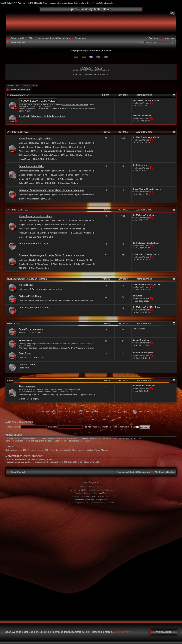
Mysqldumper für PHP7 (68, 395)
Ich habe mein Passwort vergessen (101, 427)
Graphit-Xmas (59, 143)
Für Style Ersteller (38, 300)
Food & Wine (77, 155)
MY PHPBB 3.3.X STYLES (17, 132)
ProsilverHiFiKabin (73, 151)
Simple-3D (85, 143)
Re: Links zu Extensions (144, 386)
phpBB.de (103, 493)
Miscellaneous (26, 285)
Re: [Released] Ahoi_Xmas (145, 215)
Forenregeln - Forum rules (38, 101)
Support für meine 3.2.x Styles (34, 243)
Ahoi (64, 147)
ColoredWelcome (50, 155)
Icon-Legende (91, 482)
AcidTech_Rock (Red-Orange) (34, 308)
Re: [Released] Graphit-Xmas (146, 243)
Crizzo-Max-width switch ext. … (147, 189)
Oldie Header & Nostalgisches (146, 284)
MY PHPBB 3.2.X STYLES (17, 210)
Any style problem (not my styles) (46, 289)
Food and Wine (33, 237)
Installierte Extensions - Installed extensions (42, 116)
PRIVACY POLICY (66, 109)
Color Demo (25, 353)
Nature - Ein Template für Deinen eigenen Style (71, 300)
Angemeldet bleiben (129, 427)
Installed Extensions (142, 116)
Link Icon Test (37, 358)
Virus (64, 155)
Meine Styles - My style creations (36, 138)
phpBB (35, 399)
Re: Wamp (137, 296)
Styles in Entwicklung (30, 296)
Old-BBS (48, 237)
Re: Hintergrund (140, 165)
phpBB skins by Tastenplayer (98, 496)
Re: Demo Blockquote (143, 353)
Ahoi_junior (57, 175)
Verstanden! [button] (164, 632)
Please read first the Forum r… (147, 100)
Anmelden (11, 422)
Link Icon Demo (27, 365)
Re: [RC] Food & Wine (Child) (146, 137)
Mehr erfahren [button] (123, 632)
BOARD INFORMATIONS (18, 95)
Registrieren (26, 422)
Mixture (73, 143)
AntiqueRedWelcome (29, 155)
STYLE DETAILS (14, 324)
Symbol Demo (26, 341)
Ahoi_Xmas (75, 147)
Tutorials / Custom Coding (42, 395)
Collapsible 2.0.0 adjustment (146, 254)
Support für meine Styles (32, 166)
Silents (89, 151)
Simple (39, 147)
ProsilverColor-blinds (51, 151)
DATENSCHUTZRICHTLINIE (75, 104)
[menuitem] (173, 13)
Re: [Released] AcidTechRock (146, 307)
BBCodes (86, 395)
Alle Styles (35, 260)
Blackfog (34, 143)
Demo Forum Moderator (31, 329)
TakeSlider (51, 159)
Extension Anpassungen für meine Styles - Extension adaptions (51, 190)
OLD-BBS (38, 159)
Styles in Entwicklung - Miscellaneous (27, 279)
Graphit (46, 143)
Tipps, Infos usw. (27, 386)
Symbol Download (141, 340)
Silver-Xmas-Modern (68, 183)
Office (35, 151)
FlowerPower (52, 147)
